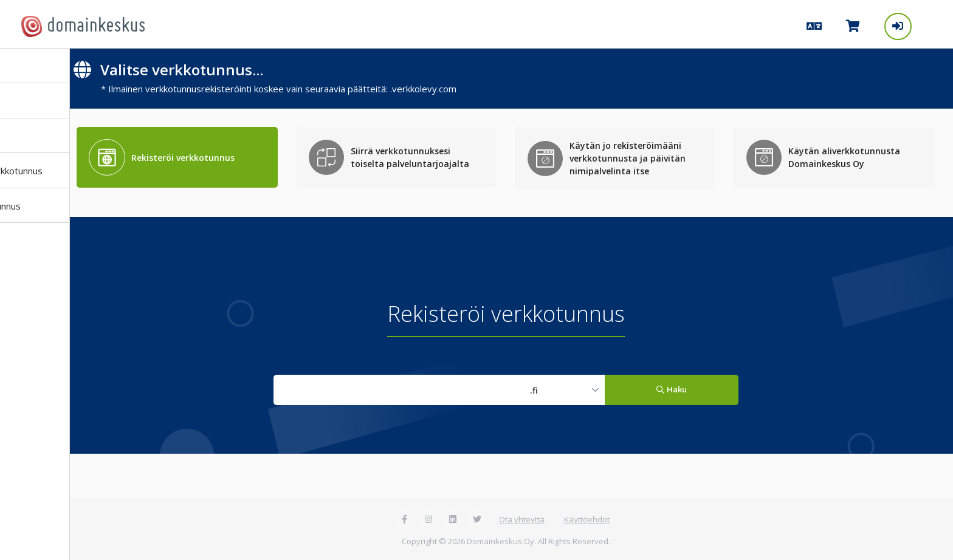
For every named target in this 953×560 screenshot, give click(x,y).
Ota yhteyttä (522, 519)
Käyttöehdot (587, 519)
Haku (671, 389)
